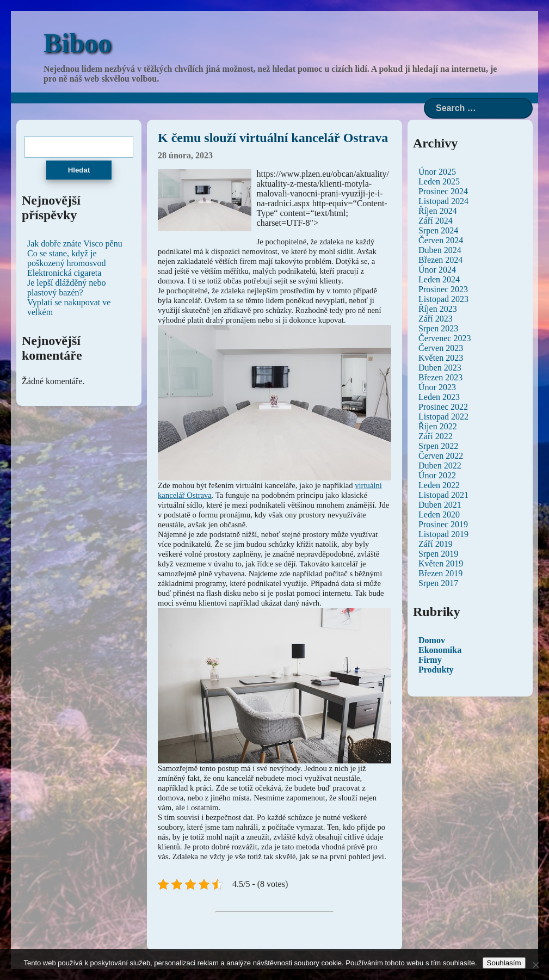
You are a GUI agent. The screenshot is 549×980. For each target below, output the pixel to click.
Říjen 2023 (438, 309)
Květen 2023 (441, 358)
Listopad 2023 (443, 299)
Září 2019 (436, 544)
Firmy (430, 660)
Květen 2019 (441, 563)
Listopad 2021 (443, 495)
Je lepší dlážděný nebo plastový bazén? (66, 288)
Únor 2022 (437, 475)
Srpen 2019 (438, 554)
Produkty (436, 670)
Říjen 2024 (438, 211)
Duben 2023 (440, 368)
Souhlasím (504, 963)
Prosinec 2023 (443, 289)
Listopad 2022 (443, 417)
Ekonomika (440, 650)
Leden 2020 (439, 514)
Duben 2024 (440, 250)
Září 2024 (436, 221)
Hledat (79, 170)
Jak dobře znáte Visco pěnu (75, 244)
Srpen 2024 (438, 230)
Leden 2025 (439, 181)
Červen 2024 (441, 240)
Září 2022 (436, 436)
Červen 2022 (441, 456)
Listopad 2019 (443, 534)
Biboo (78, 43)
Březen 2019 (440, 573)
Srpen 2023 (438, 328)
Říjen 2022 (438, 426)
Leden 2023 (439, 397)
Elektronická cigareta (64, 273)
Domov (432, 640)
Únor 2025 (437, 172)
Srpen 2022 (438, 446)
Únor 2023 (437, 387)
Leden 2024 (439, 279)
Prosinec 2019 (443, 524)
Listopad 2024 (443, 201)
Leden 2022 (439, 485)
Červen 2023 (441, 348)
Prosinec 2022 (443, 407)
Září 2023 (436, 319)
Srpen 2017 (438, 583)
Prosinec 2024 (443, 191)
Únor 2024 (437, 270)
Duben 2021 (440, 505)
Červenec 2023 (445, 338)
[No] (535, 965)
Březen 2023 (440, 377)
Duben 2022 (440, 466)
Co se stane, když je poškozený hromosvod (66, 258)
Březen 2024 (440, 260)
